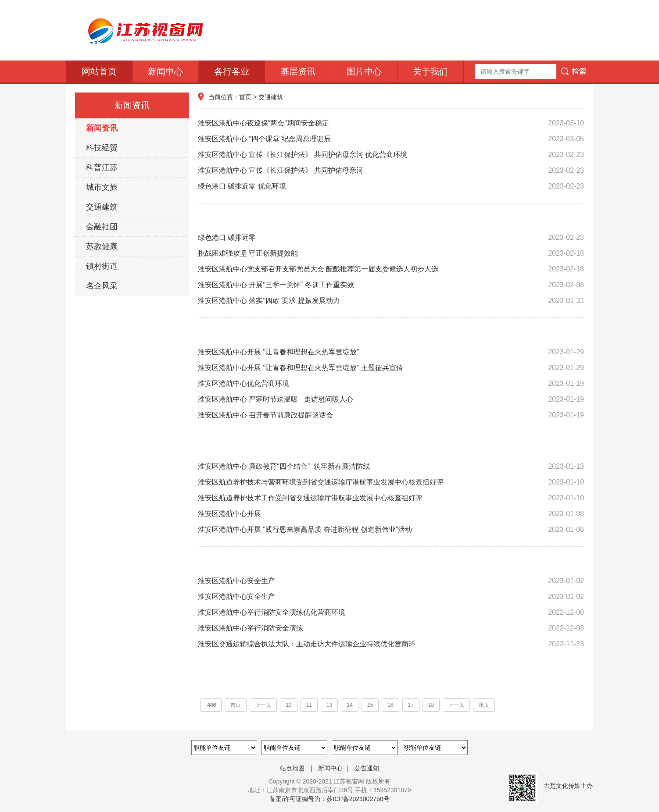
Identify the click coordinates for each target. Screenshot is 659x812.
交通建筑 (102, 207)
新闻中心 (165, 71)
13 (329, 705)
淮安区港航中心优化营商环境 (391, 384)
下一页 (456, 705)
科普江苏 (102, 167)
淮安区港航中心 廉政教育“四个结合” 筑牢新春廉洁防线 (391, 467)
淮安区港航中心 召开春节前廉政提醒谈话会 (391, 415)
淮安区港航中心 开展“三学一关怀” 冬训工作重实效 (391, 285)
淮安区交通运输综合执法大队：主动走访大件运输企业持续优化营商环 (391, 644)
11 (309, 705)
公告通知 (367, 768)
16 (390, 705)
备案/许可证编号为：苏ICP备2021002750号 (329, 799)
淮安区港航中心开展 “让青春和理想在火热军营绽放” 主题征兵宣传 (391, 368)
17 (411, 705)
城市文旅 (102, 187)
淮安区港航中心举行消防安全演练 (391, 628)
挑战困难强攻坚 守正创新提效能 (391, 253)
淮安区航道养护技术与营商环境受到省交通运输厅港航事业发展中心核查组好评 (391, 482)
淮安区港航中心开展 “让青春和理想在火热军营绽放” (391, 352)
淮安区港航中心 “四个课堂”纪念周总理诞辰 (391, 139)
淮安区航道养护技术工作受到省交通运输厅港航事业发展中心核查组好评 (391, 498)
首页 (245, 97)
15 (370, 705)
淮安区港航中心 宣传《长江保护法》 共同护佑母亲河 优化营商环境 (391, 155)
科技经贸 (102, 148)
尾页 (484, 705)
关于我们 (430, 71)
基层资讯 (298, 71)
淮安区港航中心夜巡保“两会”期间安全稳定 (391, 123)
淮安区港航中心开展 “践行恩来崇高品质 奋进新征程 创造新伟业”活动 (391, 530)
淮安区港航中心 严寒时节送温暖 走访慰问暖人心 (391, 399)
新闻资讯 (102, 128)
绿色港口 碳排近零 (391, 238)
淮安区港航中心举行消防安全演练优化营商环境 (391, 613)
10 (288, 705)
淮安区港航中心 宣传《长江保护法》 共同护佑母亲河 (391, 171)
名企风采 (102, 286)
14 (349, 705)
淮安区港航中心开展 (391, 514)
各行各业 (232, 71)
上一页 (263, 705)
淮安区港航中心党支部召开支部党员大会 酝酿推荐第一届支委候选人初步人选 (391, 269)
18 (431, 705)
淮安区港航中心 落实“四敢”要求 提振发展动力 (391, 301)
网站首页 (99, 71)
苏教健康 (102, 246)
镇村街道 (102, 266)
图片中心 (364, 71)
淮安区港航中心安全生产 (391, 581)
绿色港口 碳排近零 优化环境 (391, 186)
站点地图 (292, 768)
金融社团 (102, 227)
